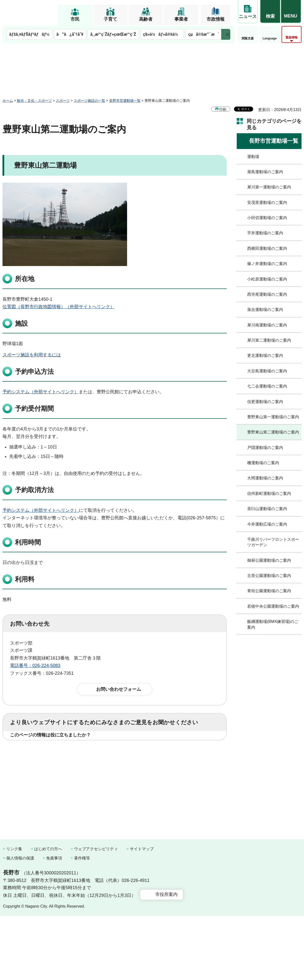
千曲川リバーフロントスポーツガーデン (273, 542)
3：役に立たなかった (116, 750)
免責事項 (54, 922)
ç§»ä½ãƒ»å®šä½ (162, 34)
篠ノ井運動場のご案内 (267, 264)
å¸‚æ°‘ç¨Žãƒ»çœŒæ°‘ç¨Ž (113, 34)
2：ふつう (71, 750)
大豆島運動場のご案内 (267, 371)
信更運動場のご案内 (265, 402)
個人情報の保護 (20, 922)
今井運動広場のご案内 (267, 524)
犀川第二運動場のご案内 (269, 340)
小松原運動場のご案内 (267, 279)
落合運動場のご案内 (265, 310)
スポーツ (63, 101)
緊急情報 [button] (292, 37)
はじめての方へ (48, 913)
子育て (110, 19)
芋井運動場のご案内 (265, 233)
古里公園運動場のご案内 (269, 576)
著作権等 (82, 922)
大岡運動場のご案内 (265, 478)
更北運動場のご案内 (265, 355)
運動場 (253, 157)
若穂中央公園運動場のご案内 (273, 606)
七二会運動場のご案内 (267, 386)
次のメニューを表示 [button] (226, 34)
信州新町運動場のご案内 (269, 493)
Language (270, 38)
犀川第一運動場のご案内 (269, 187)
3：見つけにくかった (130, 772)
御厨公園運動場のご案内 (269, 560)
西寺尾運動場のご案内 (267, 294)
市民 (75, 19)
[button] (270, 12)
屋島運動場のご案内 (265, 172)
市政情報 (216, 19)
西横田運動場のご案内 (267, 248)
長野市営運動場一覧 (125, 101)
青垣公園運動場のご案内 (269, 591)
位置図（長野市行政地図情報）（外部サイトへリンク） (59, 307)
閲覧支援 (248, 38)
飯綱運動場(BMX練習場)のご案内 (273, 624)
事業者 (181, 19)
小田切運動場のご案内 (267, 218)
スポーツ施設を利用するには (32, 355)
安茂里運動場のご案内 (267, 203)
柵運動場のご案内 (263, 463)
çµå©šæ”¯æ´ (204, 34)
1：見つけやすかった (39, 772)
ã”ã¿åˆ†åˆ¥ (70, 34)
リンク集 (14, 913)
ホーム (8, 101)
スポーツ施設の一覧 (89, 101)
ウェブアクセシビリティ (96, 913)
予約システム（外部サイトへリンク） (41, 392)
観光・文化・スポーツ (34, 101)
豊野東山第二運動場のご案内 (273, 432)
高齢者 (146, 19)
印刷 (223, 109)
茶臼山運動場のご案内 (267, 509)
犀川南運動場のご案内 (267, 325)
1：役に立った (32, 750)
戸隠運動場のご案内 (265, 448)
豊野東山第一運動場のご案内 (273, 417)
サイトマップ (142, 913)
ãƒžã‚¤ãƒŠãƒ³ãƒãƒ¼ (29, 34)
